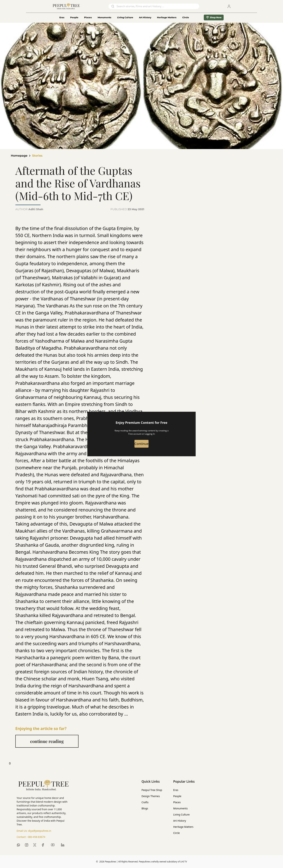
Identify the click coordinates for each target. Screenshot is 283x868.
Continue (141, 444)
